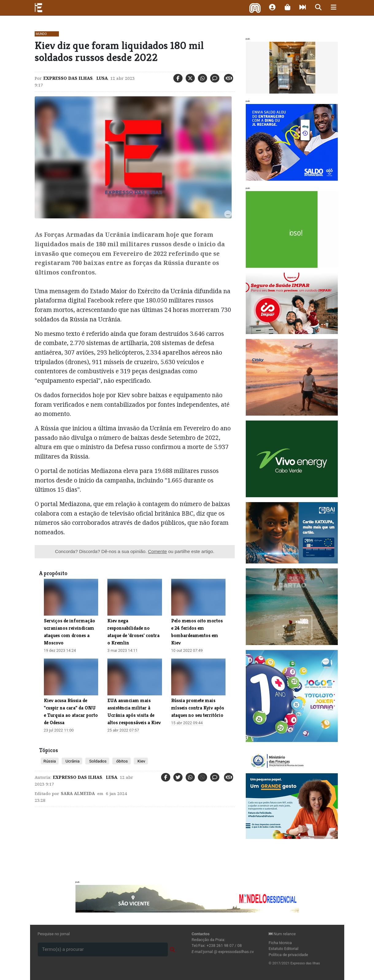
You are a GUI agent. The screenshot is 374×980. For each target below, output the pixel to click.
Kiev (141, 761)
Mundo (41, 34)
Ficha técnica (280, 943)
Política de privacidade (289, 955)
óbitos (121, 761)
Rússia (50, 761)
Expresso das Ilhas (68, 78)
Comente (157, 551)
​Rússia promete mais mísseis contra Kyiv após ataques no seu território (198, 708)
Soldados (97, 761)
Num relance (282, 934)
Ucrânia (72, 761)
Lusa (101, 78)
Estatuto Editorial (284, 949)
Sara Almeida (78, 794)
